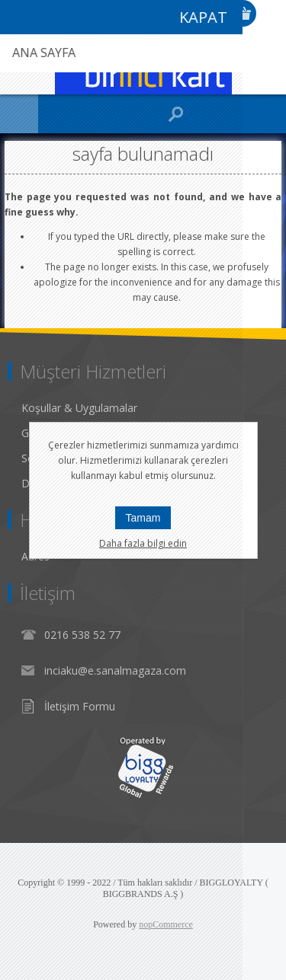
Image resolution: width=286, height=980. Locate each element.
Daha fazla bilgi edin (143, 543)
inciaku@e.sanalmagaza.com (115, 670)
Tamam (143, 518)
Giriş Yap (271, 13)
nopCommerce (166, 924)
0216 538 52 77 (82, 635)
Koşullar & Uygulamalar (79, 408)
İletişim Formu (80, 706)
